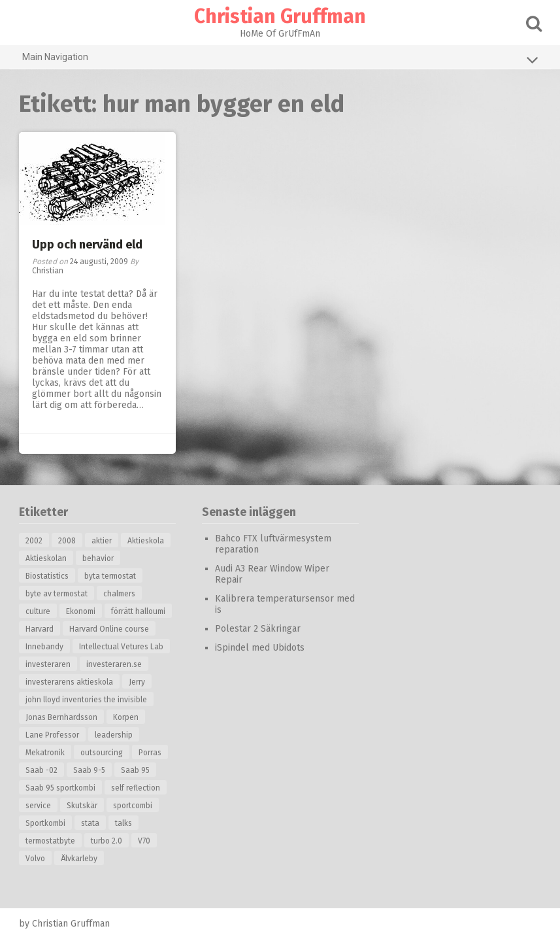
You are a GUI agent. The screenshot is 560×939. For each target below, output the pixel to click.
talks (124, 823)
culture (38, 611)
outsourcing (102, 753)
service (38, 806)
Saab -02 (41, 770)
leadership (114, 735)
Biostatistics (47, 576)
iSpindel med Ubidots (260, 648)
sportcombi (133, 806)
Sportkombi (45, 823)
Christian (48, 271)
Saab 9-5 (89, 770)
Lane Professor (52, 735)
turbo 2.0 (107, 841)
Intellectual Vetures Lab (121, 647)
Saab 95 (135, 770)
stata (90, 823)
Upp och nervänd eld (87, 245)
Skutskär (82, 806)
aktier (102, 541)
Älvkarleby (79, 859)
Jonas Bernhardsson (61, 717)
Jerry (137, 682)
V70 (144, 841)
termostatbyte (50, 841)
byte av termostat (57, 594)
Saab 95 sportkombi (60, 788)
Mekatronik (45, 753)
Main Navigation (280, 60)
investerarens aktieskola (69, 682)
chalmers (119, 594)
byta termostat (110, 576)
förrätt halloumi (138, 611)
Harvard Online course (109, 629)
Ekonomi (81, 611)
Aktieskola (146, 541)
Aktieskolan (46, 558)
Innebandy (44, 647)
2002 (34, 541)
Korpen (126, 717)
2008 (67, 541)
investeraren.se (114, 664)
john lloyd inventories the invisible (86, 700)
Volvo (35, 859)
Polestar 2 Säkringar (258, 629)
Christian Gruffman (280, 16)
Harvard (40, 629)
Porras (150, 753)
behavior (98, 558)
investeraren (48, 664)
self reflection (136, 788)
